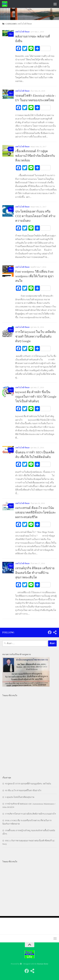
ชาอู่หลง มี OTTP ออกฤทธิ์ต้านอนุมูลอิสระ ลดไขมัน (28, 784)
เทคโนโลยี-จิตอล (22, 91)
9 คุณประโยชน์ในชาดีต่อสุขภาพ (20, 797)
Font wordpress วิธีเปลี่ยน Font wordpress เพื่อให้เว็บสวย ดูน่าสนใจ (34, 276)
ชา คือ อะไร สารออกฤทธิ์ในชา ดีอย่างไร (23, 790)
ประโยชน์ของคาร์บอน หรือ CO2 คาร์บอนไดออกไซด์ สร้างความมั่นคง (35, 216)
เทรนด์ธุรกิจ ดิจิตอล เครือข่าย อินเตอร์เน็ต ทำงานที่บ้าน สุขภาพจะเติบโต (35, 573)
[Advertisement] (29, 49)
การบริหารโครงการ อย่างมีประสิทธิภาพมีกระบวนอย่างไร (31, 814)
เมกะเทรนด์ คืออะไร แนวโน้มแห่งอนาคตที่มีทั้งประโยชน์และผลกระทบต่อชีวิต (35, 512)
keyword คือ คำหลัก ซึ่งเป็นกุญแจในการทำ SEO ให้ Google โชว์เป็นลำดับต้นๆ (36, 397)
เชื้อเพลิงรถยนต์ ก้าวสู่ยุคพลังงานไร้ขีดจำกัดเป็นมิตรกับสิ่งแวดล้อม (35, 156)
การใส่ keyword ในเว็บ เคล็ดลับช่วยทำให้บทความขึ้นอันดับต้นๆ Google (35, 336)
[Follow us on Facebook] (50, 632)
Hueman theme (43, 964)
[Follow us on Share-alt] (55, 632)
